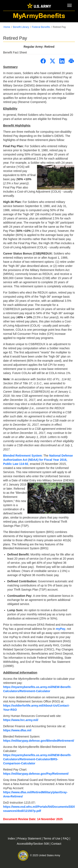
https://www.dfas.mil (17, 730)
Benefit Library (21, 27)
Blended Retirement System (22, 456)
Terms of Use (52, 838)
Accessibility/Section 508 (33, 844)
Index (12, 838)
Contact (56, 844)
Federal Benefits (41, 27)
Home (7, 27)
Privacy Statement (30, 838)
